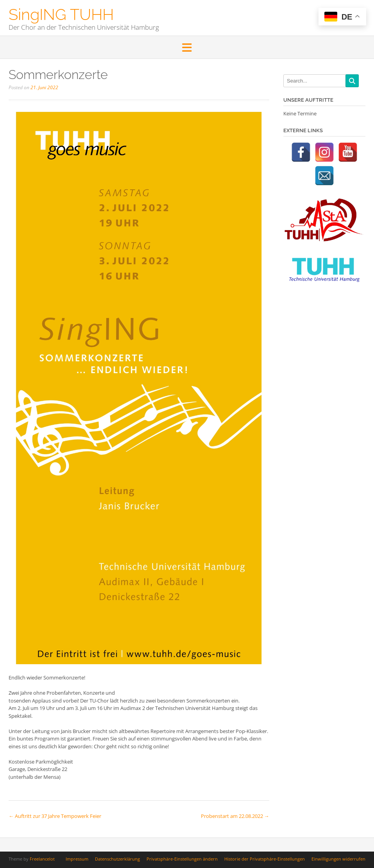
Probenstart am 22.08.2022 (235, 816)
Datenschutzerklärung (117, 859)
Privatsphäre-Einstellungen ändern (182, 859)
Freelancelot (42, 859)
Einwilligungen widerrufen (338, 859)
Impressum (77, 859)
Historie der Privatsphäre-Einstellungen (265, 859)
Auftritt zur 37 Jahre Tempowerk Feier (55, 816)
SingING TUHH (61, 14)
